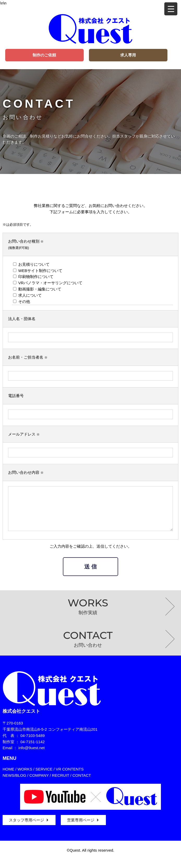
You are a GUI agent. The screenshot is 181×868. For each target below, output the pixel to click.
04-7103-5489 (32, 743)
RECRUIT (61, 783)
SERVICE (44, 777)
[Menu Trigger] (171, 9)
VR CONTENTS (70, 777)
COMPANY (39, 783)
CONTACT (82, 783)
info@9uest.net (32, 756)
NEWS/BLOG (14, 783)
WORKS (25, 777)
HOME (8, 777)
